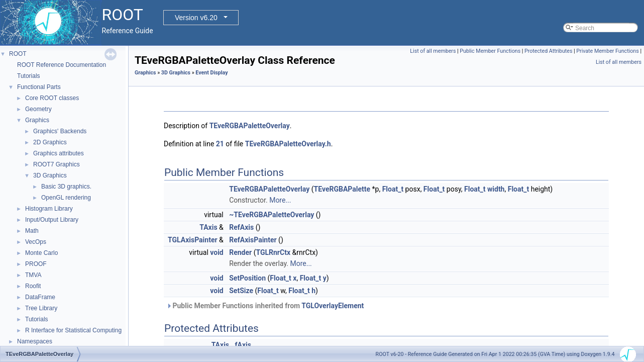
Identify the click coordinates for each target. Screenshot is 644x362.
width (496, 189)
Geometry (38, 109)
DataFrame (40, 297)
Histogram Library (49, 209)
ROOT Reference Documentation (62, 65)
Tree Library (41, 308)
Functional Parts (39, 87)
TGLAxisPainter (193, 240)
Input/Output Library (52, 220)
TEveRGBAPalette (342, 189)
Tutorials (29, 76)
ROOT (18, 54)
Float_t (393, 189)
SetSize (241, 291)
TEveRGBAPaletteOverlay (250, 126)
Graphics (37, 120)
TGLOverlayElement (333, 306)
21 (220, 144)
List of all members (433, 51)
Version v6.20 (196, 18)
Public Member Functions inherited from (265, 306)
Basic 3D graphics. (66, 187)
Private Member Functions (607, 51)
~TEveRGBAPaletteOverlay (272, 215)
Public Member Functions (490, 51)
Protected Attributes (548, 51)
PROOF (36, 264)
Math (32, 231)
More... (280, 200)
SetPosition (247, 278)
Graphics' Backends (60, 131)
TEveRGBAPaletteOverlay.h (288, 144)
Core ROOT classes (52, 98)
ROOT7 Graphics (57, 164)
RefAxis (241, 227)
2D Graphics (50, 142)
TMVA (33, 275)
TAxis (208, 227)
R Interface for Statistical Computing (73, 330)
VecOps (36, 242)
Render (240, 252)
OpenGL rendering (66, 198)
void (217, 252)
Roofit (33, 286)
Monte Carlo (41, 253)
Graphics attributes (59, 153)
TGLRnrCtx (273, 252)
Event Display (211, 73)
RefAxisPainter (253, 240)
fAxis (243, 345)
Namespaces (35, 341)
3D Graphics (50, 175)
